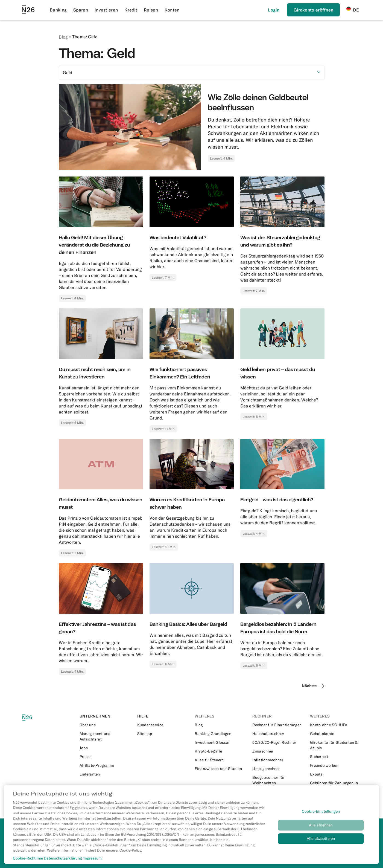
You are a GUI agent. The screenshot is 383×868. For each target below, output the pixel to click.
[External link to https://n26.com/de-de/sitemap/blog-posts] (163, 734)
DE (353, 10)
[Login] (274, 10)
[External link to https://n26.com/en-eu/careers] (105, 748)
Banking (58, 10)
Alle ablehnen (321, 828)
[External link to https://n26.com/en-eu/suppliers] (105, 774)
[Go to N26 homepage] (28, 10)
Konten (172, 10)
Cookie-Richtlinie (28, 861)
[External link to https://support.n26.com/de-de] (163, 725)
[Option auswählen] (192, 73)
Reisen (151, 10)
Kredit (131, 10)
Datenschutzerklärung (63, 861)
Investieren (106, 10)
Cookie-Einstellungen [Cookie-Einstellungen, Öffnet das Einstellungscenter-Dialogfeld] (321, 814)
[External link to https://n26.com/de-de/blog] (220, 725)
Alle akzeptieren (321, 841)
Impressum (92, 861)
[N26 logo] (33, 717)
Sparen (81, 10)
